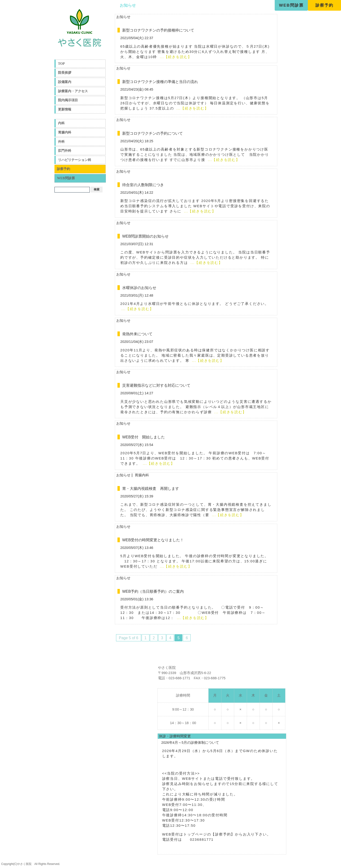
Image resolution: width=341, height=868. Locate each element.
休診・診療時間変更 (175, 736)
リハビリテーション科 (75, 160)
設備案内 (65, 82)
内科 (61, 123)
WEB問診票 (291, 5)
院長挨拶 (65, 73)
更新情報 (65, 109)
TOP (61, 64)
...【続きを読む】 (175, 57)
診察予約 (324, 5)
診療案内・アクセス (73, 91)
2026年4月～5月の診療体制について (190, 743)
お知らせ (128, 5)
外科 (61, 142)
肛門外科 (65, 151)
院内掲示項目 (68, 100)
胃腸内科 (65, 132)
